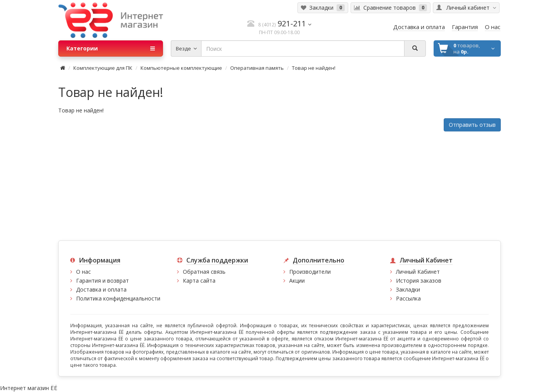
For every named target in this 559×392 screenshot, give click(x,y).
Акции (297, 281)
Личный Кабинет (418, 272)
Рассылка (408, 298)
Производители (310, 272)
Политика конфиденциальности (118, 298)
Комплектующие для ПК (103, 68)
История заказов (419, 281)
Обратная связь (204, 272)
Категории (111, 48)
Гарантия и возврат (102, 281)
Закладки (408, 289)
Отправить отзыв (472, 125)
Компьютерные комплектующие (181, 68)
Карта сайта (199, 281)
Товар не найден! (314, 68)
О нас (83, 272)
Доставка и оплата (101, 289)
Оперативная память (257, 68)
